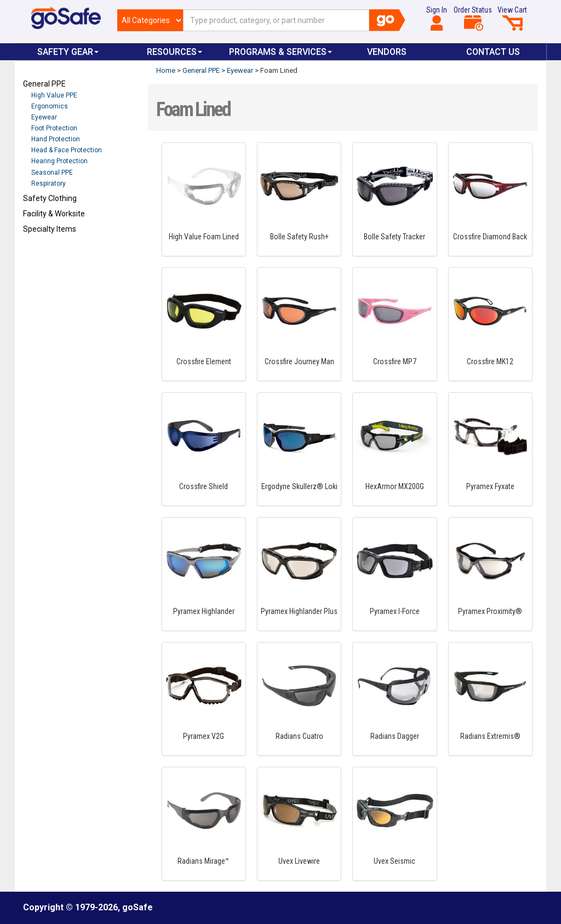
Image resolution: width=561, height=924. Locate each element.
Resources (174, 52)
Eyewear (44, 117)
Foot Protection (54, 128)
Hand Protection (56, 139)
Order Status (473, 18)
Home (166, 70)
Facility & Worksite (54, 214)
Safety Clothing (50, 198)
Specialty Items (50, 229)
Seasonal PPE (52, 173)
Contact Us (493, 52)
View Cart (512, 18)
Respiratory (48, 183)
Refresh (44, 255)
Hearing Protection (59, 161)
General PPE (44, 84)
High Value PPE (54, 95)
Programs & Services (280, 52)
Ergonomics (50, 106)
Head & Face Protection (67, 150)
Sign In (437, 18)
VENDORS (387, 52)
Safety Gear (68, 52)
